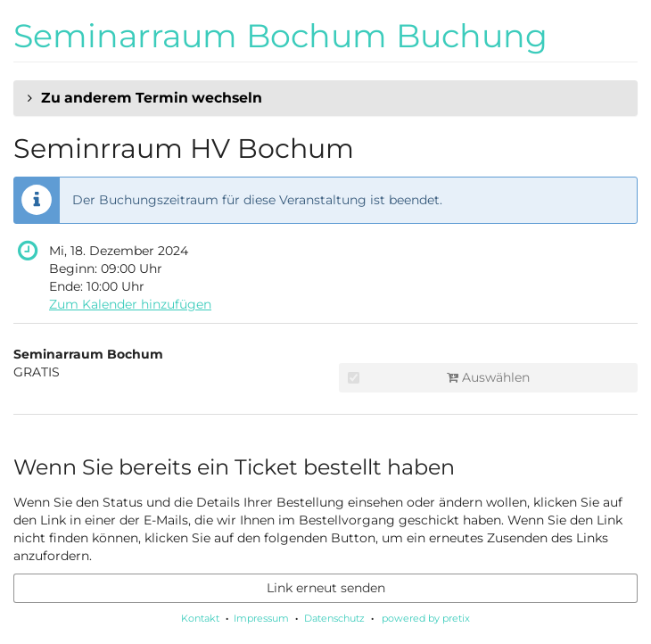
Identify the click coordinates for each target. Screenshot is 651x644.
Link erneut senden (326, 588)
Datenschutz (334, 618)
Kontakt (200, 618)
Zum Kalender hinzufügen (130, 304)
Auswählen (439, 377)
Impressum (261, 618)
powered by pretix (426, 618)
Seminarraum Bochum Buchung (280, 36)
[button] (325, 98)
